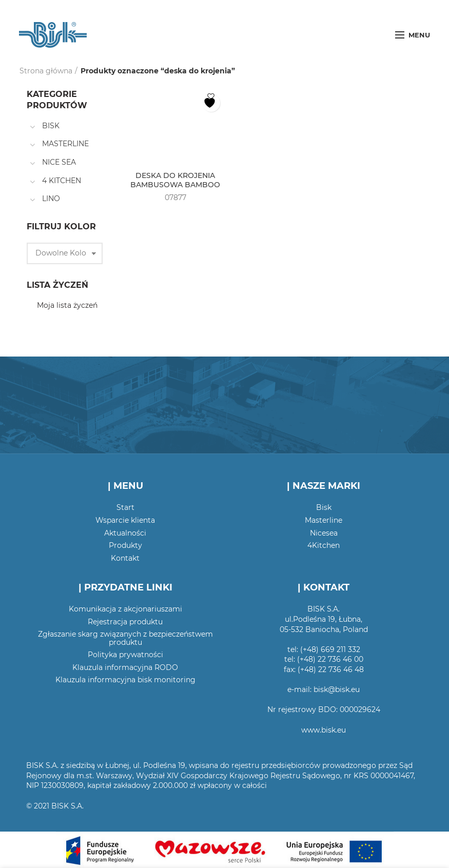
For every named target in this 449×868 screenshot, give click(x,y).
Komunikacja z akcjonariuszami (125, 609)
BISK (51, 126)
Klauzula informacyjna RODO (125, 667)
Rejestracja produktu (125, 622)
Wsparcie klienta (125, 520)
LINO (51, 199)
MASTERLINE (65, 144)
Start (125, 507)
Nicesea (324, 533)
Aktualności (125, 533)
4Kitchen (324, 545)
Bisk (324, 507)
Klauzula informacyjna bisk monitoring (125, 680)
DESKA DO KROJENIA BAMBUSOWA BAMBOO (175, 180)
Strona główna (46, 71)
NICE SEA (59, 162)
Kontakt (125, 558)
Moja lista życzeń (67, 305)
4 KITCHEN (62, 181)
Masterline (324, 520)
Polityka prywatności (125, 655)
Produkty (125, 545)
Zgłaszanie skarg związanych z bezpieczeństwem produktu (125, 638)
